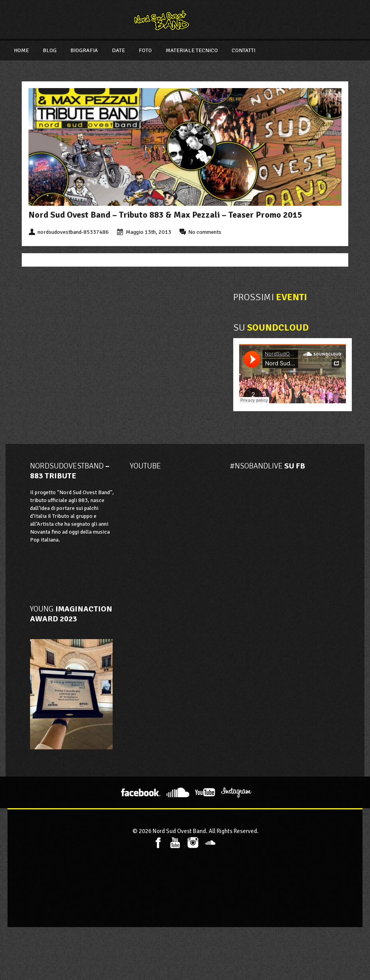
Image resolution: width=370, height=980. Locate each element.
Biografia (84, 50)
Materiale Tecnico (192, 50)
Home (21, 50)
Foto (145, 50)
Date (118, 50)
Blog (50, 50)
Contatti (244, 50)
